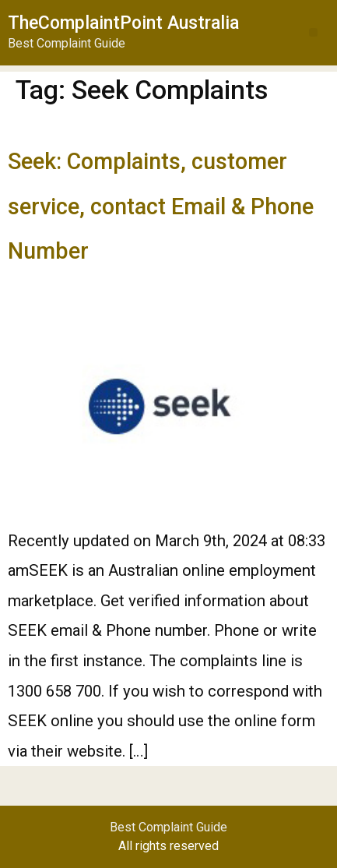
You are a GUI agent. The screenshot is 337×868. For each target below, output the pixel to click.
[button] (313, 32)
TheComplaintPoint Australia (123, 23)
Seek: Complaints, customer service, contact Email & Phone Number (161, 206)
